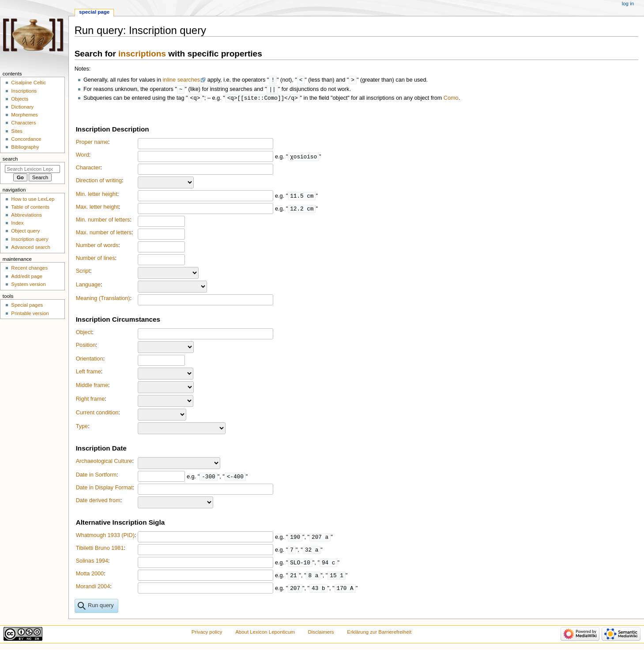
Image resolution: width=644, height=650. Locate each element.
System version (28, 284)
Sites (17, 131)
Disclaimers (321, 633)
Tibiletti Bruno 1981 (100, 549)
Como (451, 99)
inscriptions (142, 54)
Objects (20, 99)
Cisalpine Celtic (28, 83)
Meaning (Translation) (103, 300)
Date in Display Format (104, 489)
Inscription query (30, 239)
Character (88, 169)
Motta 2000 (90, 575)
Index (17, 223)
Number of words (97, 247)
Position (86, 346)
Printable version (30, 313)
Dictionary (22, 107)
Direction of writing (99, 182)
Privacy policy (207, 633)
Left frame (89, 373)
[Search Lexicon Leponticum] (32, 169)
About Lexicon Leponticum (265, 633)
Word (83, 156)
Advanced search (31, 247)
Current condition (97, 414)
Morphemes (24, 115)
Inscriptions (24, 91)
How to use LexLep (33, 199)
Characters (23, 123)
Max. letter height (97, 208)
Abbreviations (26, 215)
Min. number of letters (103, 221)
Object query (25, 231)
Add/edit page (27, 276)
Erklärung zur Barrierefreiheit (379, 633)
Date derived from (98, 502)
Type (82, 428)
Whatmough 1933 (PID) (105, 537)
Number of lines (96, 259)
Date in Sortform (96, 476)
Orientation (90, 360)
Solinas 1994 (92, 562)
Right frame (90, 400)
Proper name (92, 143)
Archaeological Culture (104, 462)
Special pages (27, 305)
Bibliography (25, 147)
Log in (628, 4)
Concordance (26, 139)
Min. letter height (97, 195)
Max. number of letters (104, 234)
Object (84, 334)
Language (88, 286)
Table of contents (30, 207)
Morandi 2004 (93, 588)
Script (83, 272)
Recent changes (29, 268)
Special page (94, 12)
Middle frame (92, 387)
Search (10, 159)
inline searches (182, 80)
